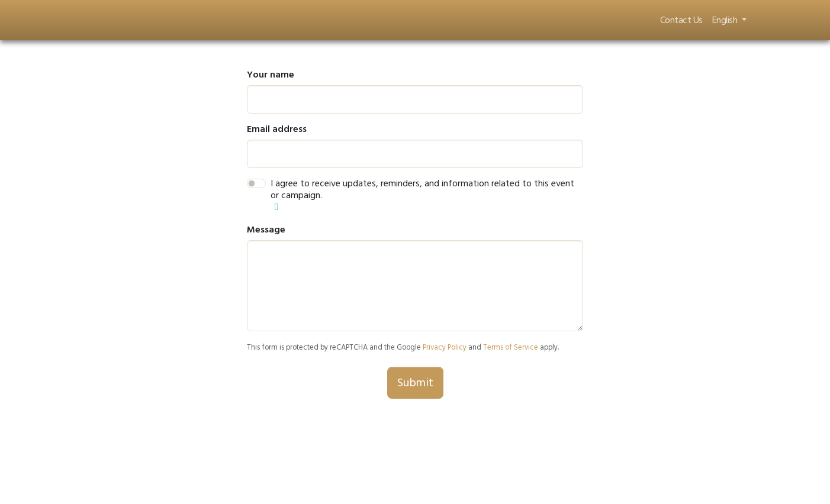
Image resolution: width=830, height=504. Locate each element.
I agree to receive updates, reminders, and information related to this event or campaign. (422, 189)
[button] (276, 207)
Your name (271, 75)
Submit (415, 383)
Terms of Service (511, 347)
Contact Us (681, 20)
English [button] (726, 20)
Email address (277, 129)
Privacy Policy (445, 347)
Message (266, 230)
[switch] (256, 183)
